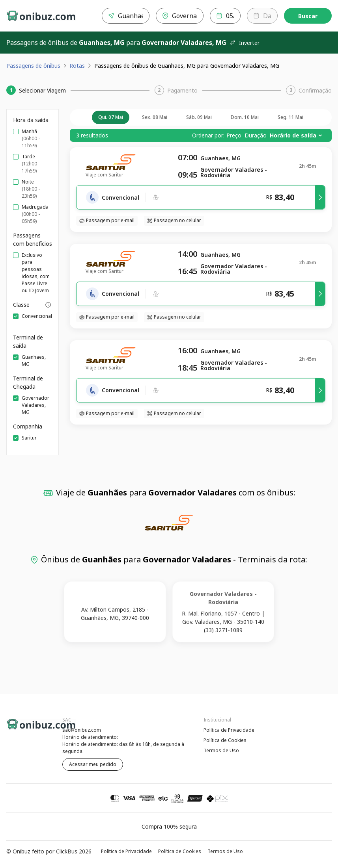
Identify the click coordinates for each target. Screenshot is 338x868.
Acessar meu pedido (93, 764)
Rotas (77, 66)
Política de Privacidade (229, 730)
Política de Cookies (225, 740)
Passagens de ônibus (33, 66)
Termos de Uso (221, 750)
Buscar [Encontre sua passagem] (308, 16)
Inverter (245, 43)
